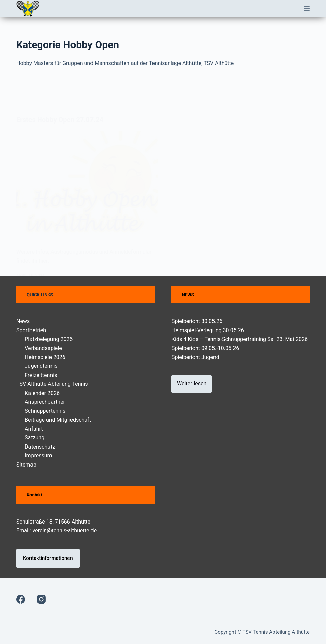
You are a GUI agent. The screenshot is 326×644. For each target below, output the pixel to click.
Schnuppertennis (45, 411)
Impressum (38, 456)
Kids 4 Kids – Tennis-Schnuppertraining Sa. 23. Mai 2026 (240, 339)
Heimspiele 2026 (45, 357)
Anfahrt (34, 429)
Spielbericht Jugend (195, 357)
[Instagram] (41, 599)
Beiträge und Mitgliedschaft (58, 420)
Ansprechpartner (45, 402)
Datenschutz (40, 447)
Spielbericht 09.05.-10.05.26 (205, 348)
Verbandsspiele (43, 348)
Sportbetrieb (31, 330)
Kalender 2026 (42, 393)
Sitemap (26, 465)
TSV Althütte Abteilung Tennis (52, 384)
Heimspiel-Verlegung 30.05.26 (208, 330)
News (23, 321)
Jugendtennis (41, 366)
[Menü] (307, 8)
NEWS (188, 295)
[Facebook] (21, 599)
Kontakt (34, 495)
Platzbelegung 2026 (49, 339)
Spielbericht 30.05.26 (197, 321)
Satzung (35, 438)
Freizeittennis (41, 375)
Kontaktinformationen (48, 558)
